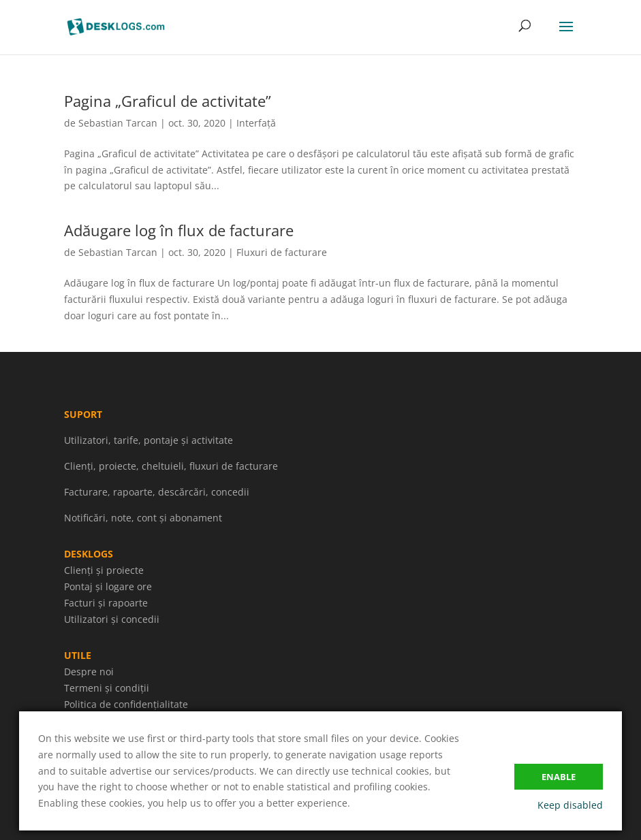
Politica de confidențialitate (126, 704)
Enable (559, 777)
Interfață (256, 123)
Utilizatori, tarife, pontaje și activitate (148, 440)
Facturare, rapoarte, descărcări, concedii (157, 492)
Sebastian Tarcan (118, 123)
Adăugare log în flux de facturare (179, 230)
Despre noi (89, 672)
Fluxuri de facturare (282, 252)
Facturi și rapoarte (106, 603)
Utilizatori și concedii (112, 619)
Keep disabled (570, 805)
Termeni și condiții (107, 688)
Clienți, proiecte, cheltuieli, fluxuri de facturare (171, 466)
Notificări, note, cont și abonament (143, 518)
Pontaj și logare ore (108, 586)
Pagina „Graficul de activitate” (168, 101)
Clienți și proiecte (104, 570)
